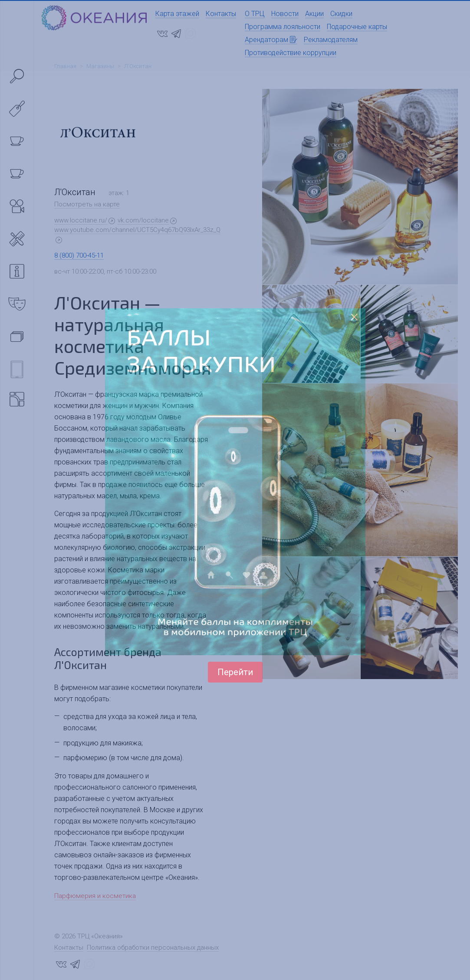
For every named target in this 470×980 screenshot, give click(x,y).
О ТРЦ (255, 14)
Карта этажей (177, 14)
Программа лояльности (283, 27)
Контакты (221, 14)
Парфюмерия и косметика (95, 896)
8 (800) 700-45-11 (79, 255)
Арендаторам (271, 40)
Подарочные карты (357, 27)
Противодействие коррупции (291, 53)
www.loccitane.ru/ (81, 220)
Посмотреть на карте (87, 204)
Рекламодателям (331, 40)
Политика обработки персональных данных (153, 947)
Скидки (341, 14)
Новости (285, 14)
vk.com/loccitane (143, 220)
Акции (314, 14)
